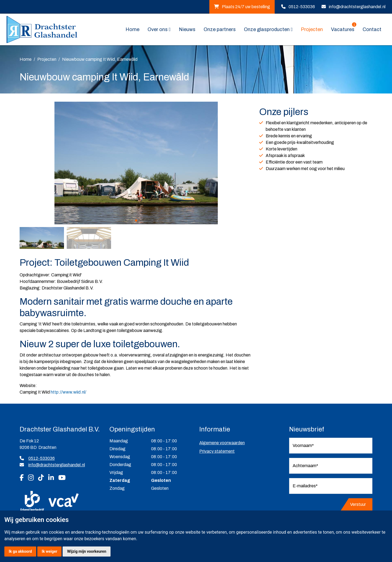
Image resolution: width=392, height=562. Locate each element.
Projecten (312, 29)
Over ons (158, 29)
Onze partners (220, 29)
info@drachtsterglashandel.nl (357, 7)
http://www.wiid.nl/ (68, 392)
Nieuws (187, 29)
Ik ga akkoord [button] (20, 551)
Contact (372, 29)
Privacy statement (217, 451)
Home (132, 29)
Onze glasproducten (267, 29)
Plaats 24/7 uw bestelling (242, 7)
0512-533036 (302, 7)
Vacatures (344, 29)
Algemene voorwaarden (222, 443)
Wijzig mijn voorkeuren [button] (87, 551)
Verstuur (358, 504)
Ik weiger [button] (49, 551)
